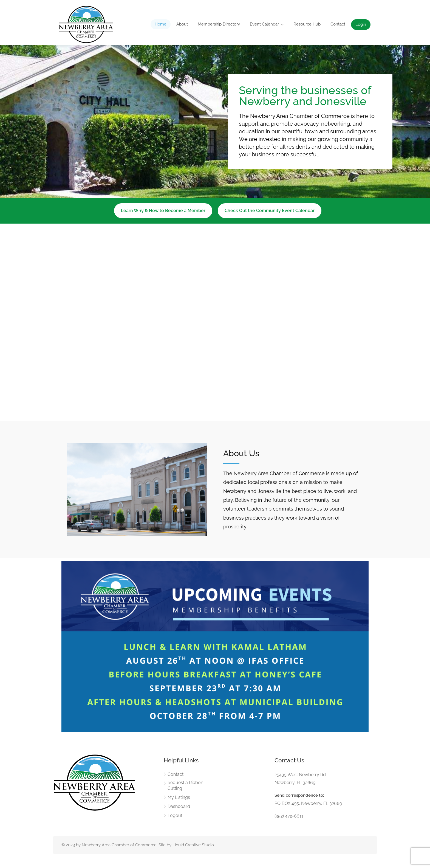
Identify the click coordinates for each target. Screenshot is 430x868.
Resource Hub (307, 24)
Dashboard (179, 806)
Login (361, 24)
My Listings (179, 797)
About (182, 24)
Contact (338, 24)
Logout (175, 815)
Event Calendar (264, 24)
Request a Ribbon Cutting (185, 785)
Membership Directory (219, 24)
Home (161, 24)
